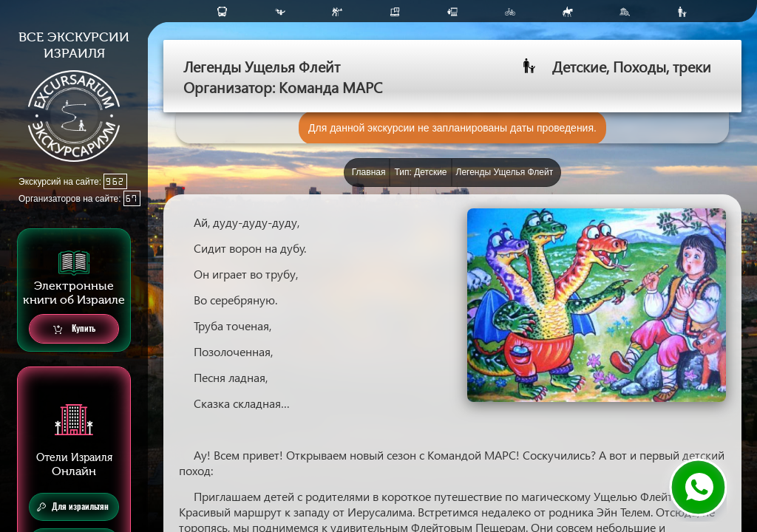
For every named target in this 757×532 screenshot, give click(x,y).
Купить (74, 329)
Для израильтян (73, 507)
